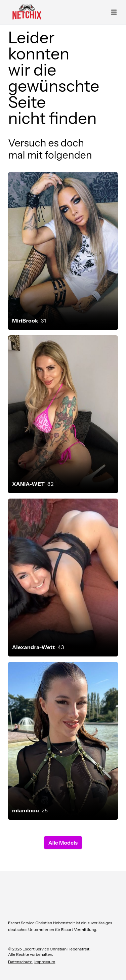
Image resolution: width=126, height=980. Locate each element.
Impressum (45, 962)
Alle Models (63, 843)
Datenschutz (20, 962)
